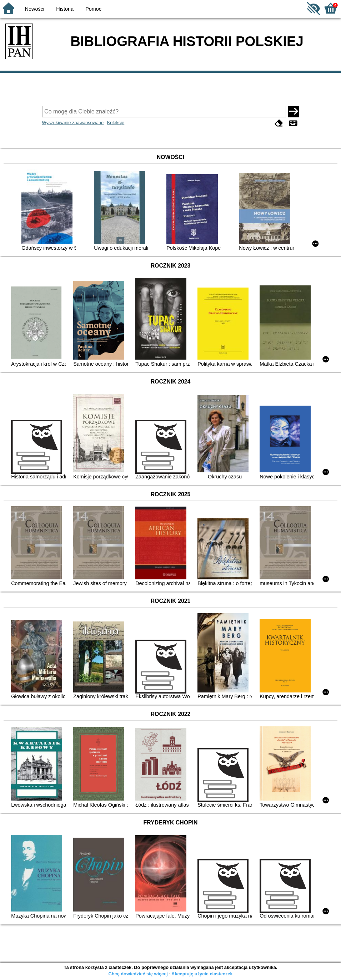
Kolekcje (116, 123)
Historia (65, 9)
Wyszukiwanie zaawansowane (73, 123)
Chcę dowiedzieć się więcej (138, 974)
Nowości (35, 9)
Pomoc (93, 9)
